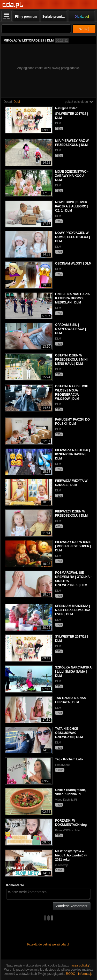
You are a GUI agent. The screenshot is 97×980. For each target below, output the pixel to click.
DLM (17, 102)
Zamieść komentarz (72, 906)
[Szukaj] (36, 29)
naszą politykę (80, 965)
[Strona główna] (13, 5)
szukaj (84, 29)
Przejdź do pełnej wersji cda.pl (48, 944)
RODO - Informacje (79, 974)
